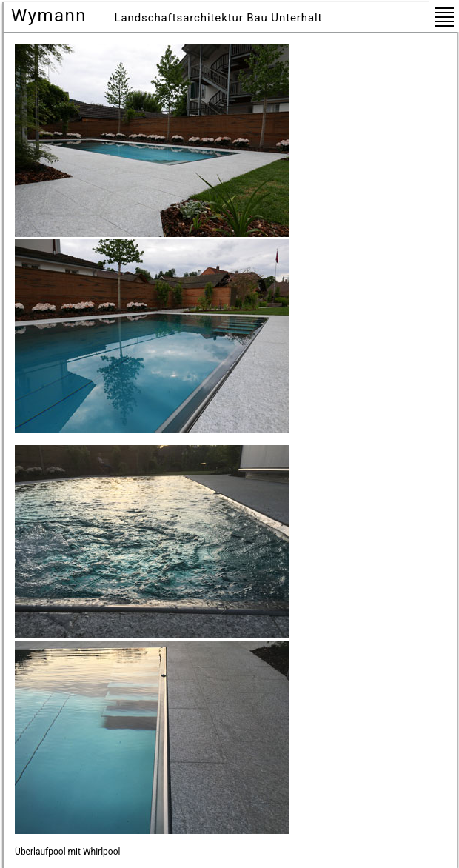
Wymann (49, 16)
